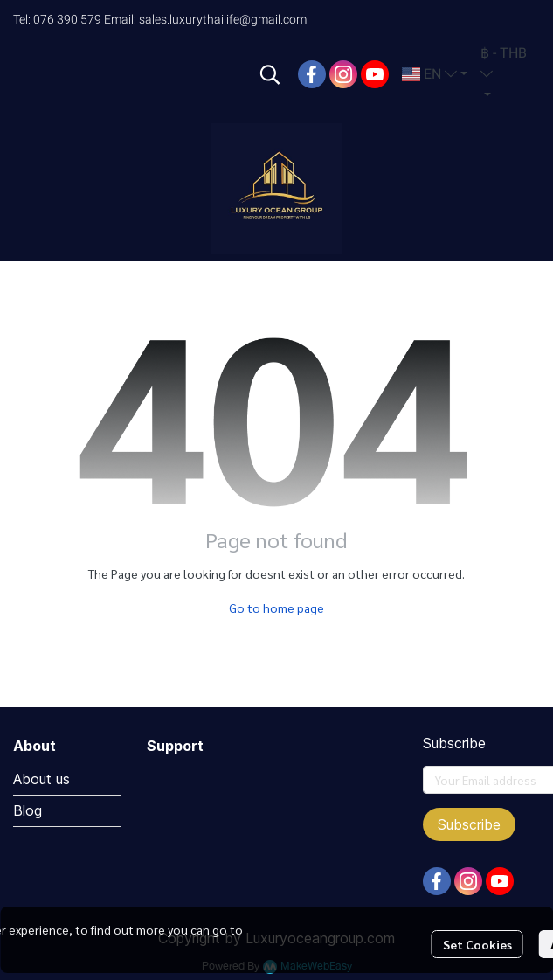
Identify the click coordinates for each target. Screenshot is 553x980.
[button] (270, 74)
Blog (28, 810)
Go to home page (276, 608)
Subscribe (469, 824)
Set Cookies (477, 944)
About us (41, 779)
